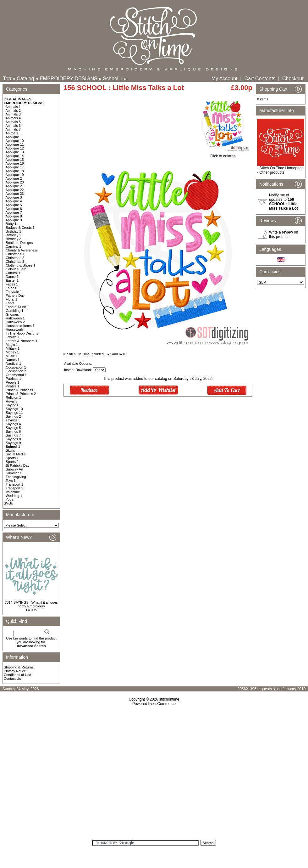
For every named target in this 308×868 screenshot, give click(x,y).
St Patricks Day (17, 465)
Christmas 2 (15, 258)
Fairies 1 (12, 288)
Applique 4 (14, 201)
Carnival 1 (14, 246)
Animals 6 (13, 126)
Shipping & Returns (19, 667)
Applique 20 (15, 182)
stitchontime (169, 699)
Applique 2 (14, 178)
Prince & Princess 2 (21, 394)
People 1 (12, 382)
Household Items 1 (20, 326)
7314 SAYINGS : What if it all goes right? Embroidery (31, 604)
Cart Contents (260, 79)
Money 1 (12, 352)
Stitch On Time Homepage (281, 168)
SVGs (8, 503)
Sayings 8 (13, 439)
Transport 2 (14, 488)
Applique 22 (15, 190)
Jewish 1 (12, 337)
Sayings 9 (13, 443)
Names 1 (13, 360)
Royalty (11, 401)
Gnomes (12, 314)
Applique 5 (14, 205)
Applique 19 (15, 175)
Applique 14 (15, 156)
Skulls (10, 450)
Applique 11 (15, 144)
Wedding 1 (14, 496)
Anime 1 (12, 133)
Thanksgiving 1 (17, 477)
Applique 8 (14, 216)
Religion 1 (13, 397)
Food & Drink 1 (17, 307)
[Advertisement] (154, 775)
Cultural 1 (13, 273)
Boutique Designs (19, 243)
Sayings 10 (14, 409)
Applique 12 (15, 148)
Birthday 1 (14, 231)
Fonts (10, 303)
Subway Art (14, 469)
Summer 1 (14, 473)
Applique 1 (14, 137)
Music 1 (12, 356)
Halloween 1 (15, 318)
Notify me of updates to (283, 202)
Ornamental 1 (16, 375)
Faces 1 (12, 284)
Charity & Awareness (22, 250)
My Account (225, 79)
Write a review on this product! (283, 234)
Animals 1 (13, 107)
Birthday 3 (14, 239)
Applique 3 (14, 197)
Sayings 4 (13, 424)
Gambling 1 (14, 311)
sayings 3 (13, 420)
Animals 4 (13, 118)
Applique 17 (15, 167)
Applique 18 (15, 171)
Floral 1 (11, 299)
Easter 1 (12, 280)
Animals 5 (13, 122)
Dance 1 (12, 277)
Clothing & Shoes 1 (20, 265)
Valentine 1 (14, 492)
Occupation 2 (16, 371)
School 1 (113, 79)
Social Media (16, 454)
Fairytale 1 (14, 292)
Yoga (10, 499)
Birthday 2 (14, 235)
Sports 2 (12, 462)
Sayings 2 (13, 416)
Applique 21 (15, 186)
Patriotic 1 (13, 379)
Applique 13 (15, 152)
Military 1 (13, 348)
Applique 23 (15, 194)
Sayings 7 (13, 435)
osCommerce (165, 704)
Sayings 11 (14, 413)
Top (7, 79)
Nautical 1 (13, 364)
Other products (272, 172)
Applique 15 (15, 160)
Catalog (25, 79)
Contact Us (12, 679)
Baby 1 (11, 224)
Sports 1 (12, 458)
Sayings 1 (13, 405)
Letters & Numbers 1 (22, 341)
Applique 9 (14, 220)
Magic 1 (12, 345)
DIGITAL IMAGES (17, 99)
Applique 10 (15, 141)
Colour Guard (16, 269)
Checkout (293, 79)
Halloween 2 (15, 322)
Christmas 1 (15, 254)
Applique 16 (15, 163)
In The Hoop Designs (22, 333)
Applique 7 (14, 212)
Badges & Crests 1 (20, 228)
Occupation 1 (16, 367)
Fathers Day (15, 296)
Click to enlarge (223, 154)
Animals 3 (13, 114)
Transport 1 (14, 484)
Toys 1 (11, 481)
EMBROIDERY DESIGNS (68, 79)
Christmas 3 (15, 262)
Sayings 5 (13, 428)
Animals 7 (13, 129)
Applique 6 (14, 209)
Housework (14, 330)
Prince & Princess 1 (21, 390)
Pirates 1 (12, 386)
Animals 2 (13, 110)
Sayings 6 (13, 431)
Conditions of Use (17, 675)
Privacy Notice (15, 671)
